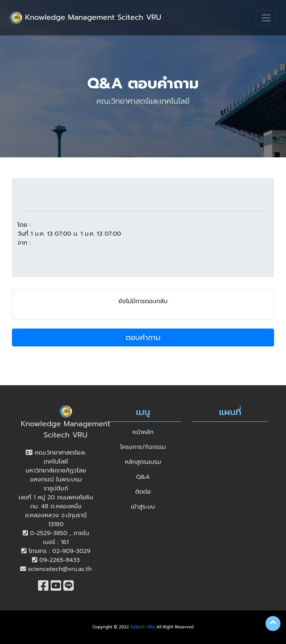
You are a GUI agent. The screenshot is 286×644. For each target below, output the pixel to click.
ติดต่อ (143, 492)
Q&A (143, 477)
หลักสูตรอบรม (143, 462)
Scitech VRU (143, 627)
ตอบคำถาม (143, 337)
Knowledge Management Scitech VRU (85, 18)
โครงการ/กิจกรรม (143, 447)
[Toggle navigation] (266, 18)
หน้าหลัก (143, 432)
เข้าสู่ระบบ (143, 507)
